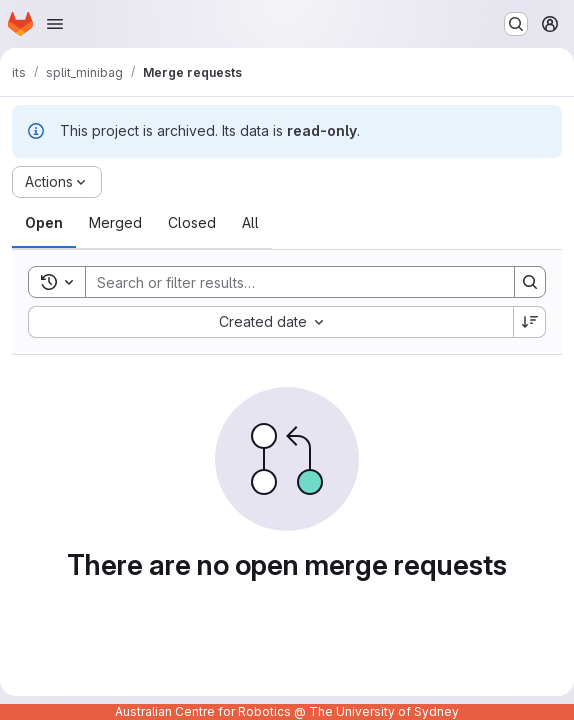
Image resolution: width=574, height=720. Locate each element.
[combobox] (270, 322)
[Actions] (57, 182)
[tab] (44, 223)
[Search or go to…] (516, 24)
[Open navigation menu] (55, 24)
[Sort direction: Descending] (530, 322)
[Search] (290, 282)
